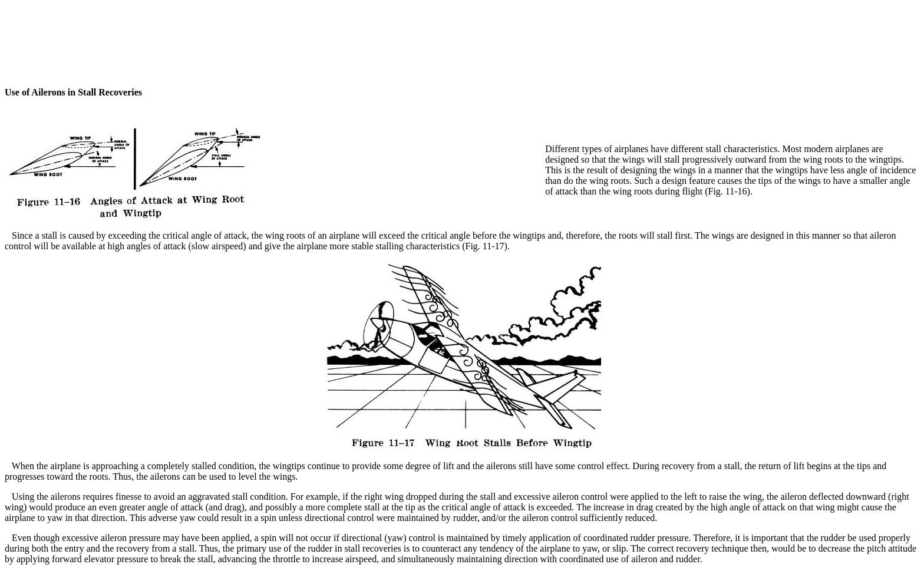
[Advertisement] (462, 31)
